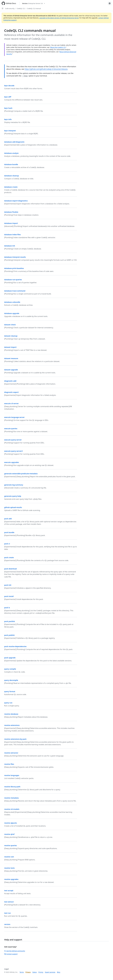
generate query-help (13, 496)
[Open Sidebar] (3, 8)
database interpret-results (15, 257)
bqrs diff (8, 97)
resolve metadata (11, 798)
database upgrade (12, 313)
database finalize (11, 212)
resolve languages (12, 775)
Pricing (41, 972)
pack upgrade (10, 658)
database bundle (11, 164)
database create (11, 187)
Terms (22, 972)
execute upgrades (12, 462)
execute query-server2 (13, 451)
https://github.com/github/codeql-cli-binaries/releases (46, 69)
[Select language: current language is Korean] (110, 3)
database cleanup (12, 176)
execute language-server (14, 417)
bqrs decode (9, 86)
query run (8, 703)
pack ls (7, 608)
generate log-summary (14, 485)
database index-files (12, 235)
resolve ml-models (12, 809)
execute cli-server (11, 403)
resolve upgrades (11, 879)
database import (11, 223)
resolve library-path (12, 787)
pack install (9, 596)
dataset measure (11, 358)
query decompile (11, 680)
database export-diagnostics (16, 201)
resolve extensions (12, 725)
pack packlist (10, 621)
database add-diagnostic (14, 142)
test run (8, 913)
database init (10, 246)
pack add (8, 519)
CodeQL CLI (21, 8)
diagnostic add (10, 381)
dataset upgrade (11, 370)
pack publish (9, 635)
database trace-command (15, 291)
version (7, 924)
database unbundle (12, 302)
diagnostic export (11, 392)
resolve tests (9, 868)
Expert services (50, 972)
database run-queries (13, 280)
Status (35, 972)
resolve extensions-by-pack (15, 739)
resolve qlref (9, 834)
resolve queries (11, 845)
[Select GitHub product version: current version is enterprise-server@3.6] (33, 3)
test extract (9, 902)
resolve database (11, 714)
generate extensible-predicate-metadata (21, 474)
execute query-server (13, 440)
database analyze (11, 153)
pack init (8, 585)
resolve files (9, 764)
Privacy (28, 972)
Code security (10, 8)
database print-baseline (14, 268)
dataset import (10, 347)
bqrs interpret (10, 131)
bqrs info (8, 119)
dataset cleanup (11, 336)
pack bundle (9, 532)
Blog (59, 972)
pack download (10, 569)
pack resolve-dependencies (15, 646)
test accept (9, 891)
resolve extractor (11, 753)
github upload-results (13, 507)
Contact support (11, 954)
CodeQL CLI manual (34, 8)
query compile (10, 669)
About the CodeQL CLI (58, 47)
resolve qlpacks (11, 823)
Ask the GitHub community (15, 951)
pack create (9, 557)
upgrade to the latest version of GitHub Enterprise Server (59, 18)
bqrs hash (8, 108)
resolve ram (9, 857)
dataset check (10, 325)
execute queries (11, 429)
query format (10, 691)
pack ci (7, 544)
